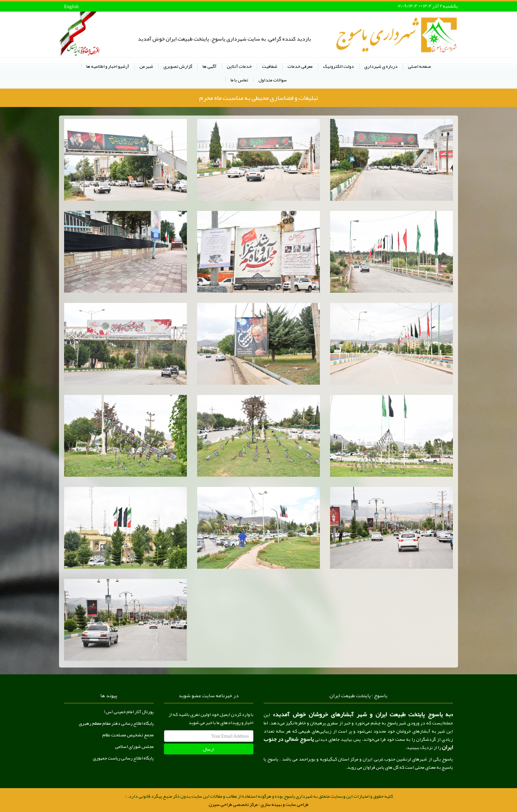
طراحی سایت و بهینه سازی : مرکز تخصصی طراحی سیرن (259, 804)
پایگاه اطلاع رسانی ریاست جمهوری (123, 758)
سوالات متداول (273, 80)
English (71, 6)
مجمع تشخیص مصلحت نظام (128, 735)
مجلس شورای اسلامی (134, 746)
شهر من (146, 66)
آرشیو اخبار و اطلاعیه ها (108, 66)
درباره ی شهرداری (381, 66)
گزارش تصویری (178, 66)
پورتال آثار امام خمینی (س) (129, 711)
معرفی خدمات (300, 66)
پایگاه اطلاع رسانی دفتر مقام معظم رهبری (116, 723)
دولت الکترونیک (338, 66)
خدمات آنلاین (239, 66)
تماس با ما (239, 80)
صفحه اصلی (419, 66)
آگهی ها (210, 66)
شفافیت (270, 66)
